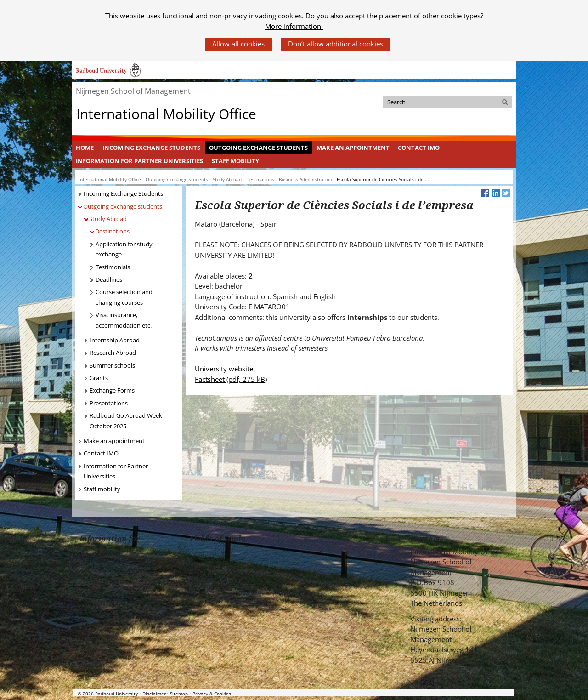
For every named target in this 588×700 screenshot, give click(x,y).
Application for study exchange (124, 249)
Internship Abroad (115, 340)
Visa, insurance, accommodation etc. (124, 320)
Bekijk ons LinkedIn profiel (442, 676)
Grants (99, 378)
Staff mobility (235, 161)
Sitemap (179, 694)
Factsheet (231, 379)
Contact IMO (419, 148)
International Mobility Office (166, 114)
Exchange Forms (112, 390)
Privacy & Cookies (212, 694)
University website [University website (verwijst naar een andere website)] (224, 369)
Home (85, 148)
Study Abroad (108, 219)
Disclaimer (154, 694)
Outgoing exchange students (258, 148)
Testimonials (113, 267)
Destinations (112, 231)
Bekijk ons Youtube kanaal (455, 676)
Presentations (109, 403)
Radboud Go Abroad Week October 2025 (126, 421)
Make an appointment (353, 148)
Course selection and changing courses (124, 297)
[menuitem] (85, 148)
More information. (294, 26)
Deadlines (109, 279)
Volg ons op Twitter (429, 676)
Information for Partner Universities (139, 161)
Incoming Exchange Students (151, 148)
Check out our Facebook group (416, 676)
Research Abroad (113, 353)
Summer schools (112, 365)
